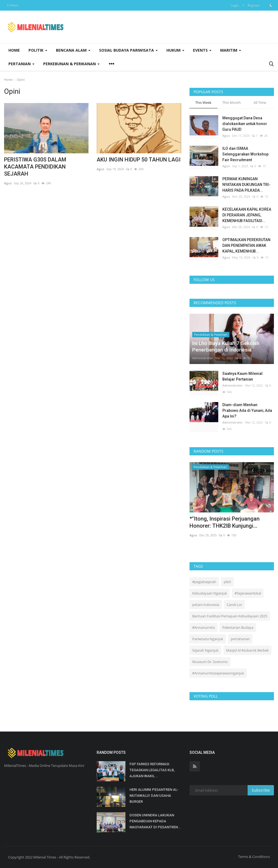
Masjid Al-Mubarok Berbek (247, 650)
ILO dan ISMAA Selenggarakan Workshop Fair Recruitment (245, 154)
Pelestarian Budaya (238, 627)
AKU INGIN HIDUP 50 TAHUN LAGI (139, 160)
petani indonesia (206, 605)
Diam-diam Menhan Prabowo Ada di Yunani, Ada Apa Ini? (247, 410)
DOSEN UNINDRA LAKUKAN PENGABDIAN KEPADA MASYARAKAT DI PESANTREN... (155, 821)
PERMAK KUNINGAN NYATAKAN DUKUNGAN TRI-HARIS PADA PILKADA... (246, 185)
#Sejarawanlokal (248, 593)
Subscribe (261, 790)
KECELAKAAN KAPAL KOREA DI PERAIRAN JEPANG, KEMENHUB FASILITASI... (247, 215)
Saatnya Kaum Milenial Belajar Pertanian (242, 376)
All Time (260, 102)
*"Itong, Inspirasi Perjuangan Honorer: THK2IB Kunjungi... (225, 522)
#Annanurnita (203, 627)
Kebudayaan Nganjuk (210, 593)
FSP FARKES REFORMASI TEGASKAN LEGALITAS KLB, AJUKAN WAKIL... (152, 770)
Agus (8, 183)
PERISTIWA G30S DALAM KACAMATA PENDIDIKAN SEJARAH (35, 167)
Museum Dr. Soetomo (210, 662)
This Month (232, 102)
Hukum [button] (175, 50)
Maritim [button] (231, 50)
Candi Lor (234, 605)
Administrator (203, 358)
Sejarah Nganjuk (205, 650)
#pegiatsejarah (204, 582)
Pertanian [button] (21, 64)
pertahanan (240, 639)
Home (14, 50)
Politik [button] (38, 50)
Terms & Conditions (254, 857)
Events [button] (202, 50)
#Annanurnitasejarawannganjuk (218, 673)
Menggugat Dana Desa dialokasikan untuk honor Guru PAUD (245, 124)
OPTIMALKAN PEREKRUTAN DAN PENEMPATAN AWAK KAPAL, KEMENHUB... (246, 245)
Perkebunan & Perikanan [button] (71, 64)
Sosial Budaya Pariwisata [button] (128, 50)
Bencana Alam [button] (73, 50)
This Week (203, 102)
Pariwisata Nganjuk (208, 639)
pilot (227, 582)
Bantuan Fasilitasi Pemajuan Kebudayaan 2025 (230, 616)
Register (254, 5)
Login (235, 5)
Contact (13, 5)
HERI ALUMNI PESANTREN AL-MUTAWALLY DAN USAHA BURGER (154, 796)
